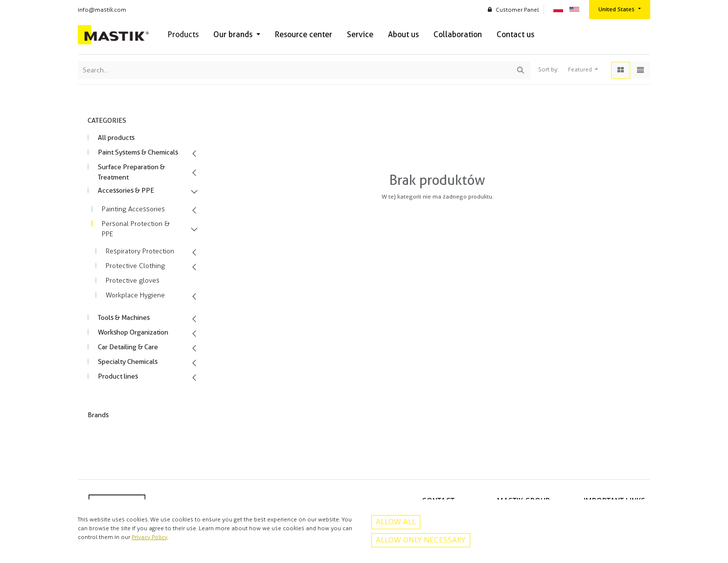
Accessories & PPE (126, 190)
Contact (635, 526)
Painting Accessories (133, 209)
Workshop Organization (133, 332)
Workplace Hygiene (135, 295)
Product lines (118, 376)
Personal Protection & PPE (136, 229)
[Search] (521, 70)
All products (116, 137)
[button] (583, 70)
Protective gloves (133, 281)
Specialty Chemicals (128, 361)
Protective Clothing (135, 266)
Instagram (441, 547)
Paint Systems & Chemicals (138, 152)
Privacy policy (627, 516)
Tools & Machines (124, 317)
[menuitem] (183, 35)
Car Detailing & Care (128, 347)
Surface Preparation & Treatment (131, 172)
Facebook (441, 536)
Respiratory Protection (140, 251)
